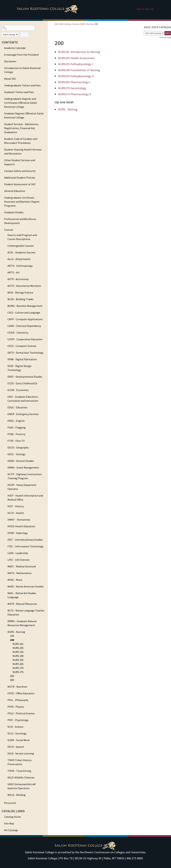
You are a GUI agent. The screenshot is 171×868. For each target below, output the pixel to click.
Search (24, 34)
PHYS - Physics (16, 707)
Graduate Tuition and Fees (19, 92)
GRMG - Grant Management (23, 467)
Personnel (10, 803)
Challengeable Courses (21, 246)
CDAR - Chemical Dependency (24, 326)
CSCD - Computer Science (22, 346)
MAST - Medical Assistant (22, 566)
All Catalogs (11, 830)
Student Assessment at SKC (20, 184)
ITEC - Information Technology (25, 546)
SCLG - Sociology (17, 733)
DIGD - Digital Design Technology (20, 368)
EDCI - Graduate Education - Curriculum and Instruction (23, 399)
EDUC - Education (17, 407)
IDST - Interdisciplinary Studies (25, 540)
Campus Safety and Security (20, 171)
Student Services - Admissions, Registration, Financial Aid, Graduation (21, 128)
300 (12, 676)
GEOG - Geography (18, 447)
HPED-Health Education (21, 526)
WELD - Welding (17, 795)
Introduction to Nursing (79, 52)
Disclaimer (10, 61)
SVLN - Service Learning (21, 753)
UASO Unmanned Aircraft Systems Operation (22, 786)
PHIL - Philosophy (18, 700)
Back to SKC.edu (145, 9)
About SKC (10, 79)
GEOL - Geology (16, 454)
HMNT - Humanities (19, 520)
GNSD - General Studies (21, 461)
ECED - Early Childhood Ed (22, 383)
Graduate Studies (14, 212)
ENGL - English (16, 421)
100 (12, 636)
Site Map (9, 823)
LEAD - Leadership (18, 553)
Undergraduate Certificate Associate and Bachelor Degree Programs (22, 202)
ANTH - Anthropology (20, 266)
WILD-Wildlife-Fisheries (21, 777)
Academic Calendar (15, 48)
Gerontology (72, 88)
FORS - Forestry (16, 434)
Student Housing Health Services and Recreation (23, 151)
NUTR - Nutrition (17, 687)
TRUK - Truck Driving (19, 771)
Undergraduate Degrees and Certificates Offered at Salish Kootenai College (21, 103)
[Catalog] (154, 33)
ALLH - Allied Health (19, 259)
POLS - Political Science (21, 713)
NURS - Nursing (16, 632)
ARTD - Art (14, 272)
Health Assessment (76, 58)
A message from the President (22, 55)
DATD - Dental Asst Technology (25, 353)
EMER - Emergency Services (23, 414)
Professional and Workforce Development (20, 221)
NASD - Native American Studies (26, 586)
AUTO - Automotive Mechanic (24, 286)
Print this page (165, 37)
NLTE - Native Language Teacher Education (26, 612)
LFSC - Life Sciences (19, 560)
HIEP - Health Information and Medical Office (25, 498)
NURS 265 (18, 664)
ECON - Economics (18, 390)
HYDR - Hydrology (18, 533)
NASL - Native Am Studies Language (22, 595)
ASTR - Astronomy (18, 279)
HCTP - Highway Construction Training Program (25, 476)
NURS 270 (18, 668)
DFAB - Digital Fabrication (22, 359)
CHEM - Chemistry (18, 333)
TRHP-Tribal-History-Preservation (20, 762)
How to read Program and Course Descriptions (22, 237)
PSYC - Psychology (18, 720)
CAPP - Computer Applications (25, 319)
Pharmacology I (74, 82)
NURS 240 (18, 656)
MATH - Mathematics (20, 573)
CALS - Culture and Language (24, 312)
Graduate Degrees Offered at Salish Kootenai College (24, 115)
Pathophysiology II (76, 76)
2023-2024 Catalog (62, 24)
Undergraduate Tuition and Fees (22, 85)
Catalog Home (13, 817)
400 (12, 680)
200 (12, 640)
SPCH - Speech (16, 747)
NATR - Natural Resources (22, 604)
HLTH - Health (16, 513)
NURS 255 (18, 660)
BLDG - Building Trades (21, 299)
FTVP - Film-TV (16, 441)
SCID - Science (15, 727)
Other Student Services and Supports (20, 162)
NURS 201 (18, 644)
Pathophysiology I (75, 64)
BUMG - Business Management (25, 306)
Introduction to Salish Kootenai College (22, 70)
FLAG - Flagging (17, 427)
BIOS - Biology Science (20, 292)
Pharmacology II (74, 94)
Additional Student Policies (20, 178)
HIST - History (16, 506)
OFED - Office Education (21, 693)
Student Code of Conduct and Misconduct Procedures (21, 141)
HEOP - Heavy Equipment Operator (22, 487)
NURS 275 (18, 672)
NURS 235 (18, 652)
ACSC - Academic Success (21, 252)
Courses (9, 230)
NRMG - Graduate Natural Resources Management (22, 623)
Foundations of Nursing (79, 70)
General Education (15, 191)
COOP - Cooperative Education (25, 339)
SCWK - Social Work (19, 740)
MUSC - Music (15, 580)
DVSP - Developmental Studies (25, 377)
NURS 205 (18, 648)
